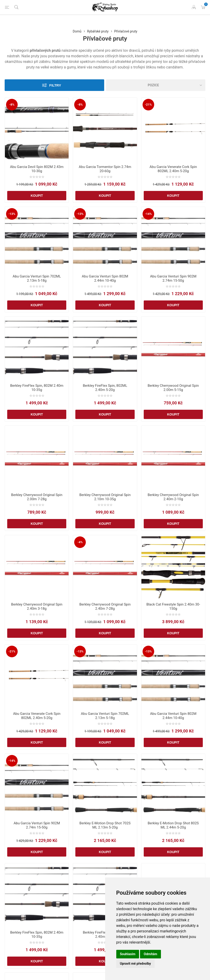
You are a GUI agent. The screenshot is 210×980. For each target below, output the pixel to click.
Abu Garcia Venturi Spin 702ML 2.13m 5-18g (37, 278)
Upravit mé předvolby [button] (135, 964)
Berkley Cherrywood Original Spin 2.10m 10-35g (105, 497)
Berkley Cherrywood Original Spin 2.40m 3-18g (37, 606)
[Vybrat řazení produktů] (156, 85)
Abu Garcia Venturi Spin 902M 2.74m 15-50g (173, 278)
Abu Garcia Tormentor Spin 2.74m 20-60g (105, 169)
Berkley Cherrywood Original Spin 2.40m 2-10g (173, 497)
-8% (12, 105)
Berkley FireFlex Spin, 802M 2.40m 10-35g (37, 388)
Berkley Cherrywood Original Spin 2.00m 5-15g (173, 388)
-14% (148, 214)
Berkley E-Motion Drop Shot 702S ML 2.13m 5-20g (105, 825)
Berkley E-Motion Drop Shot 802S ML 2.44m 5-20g (173, 825)
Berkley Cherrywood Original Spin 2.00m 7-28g (37, 497)
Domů (77, 31)
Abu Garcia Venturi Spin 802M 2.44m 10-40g (105, 278)
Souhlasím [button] (128, 954)
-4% (80, 542)
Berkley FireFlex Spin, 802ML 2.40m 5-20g (105, 388)
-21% (148, 105)
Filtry (55, 85)
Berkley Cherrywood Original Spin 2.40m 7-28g (105, 606)
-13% (12, 214)
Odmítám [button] (150, 954)
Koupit (37, 196)
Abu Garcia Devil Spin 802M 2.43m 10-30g (37, 169)
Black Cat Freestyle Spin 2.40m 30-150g (173, 606)
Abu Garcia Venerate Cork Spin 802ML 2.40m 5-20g (173, 169)
